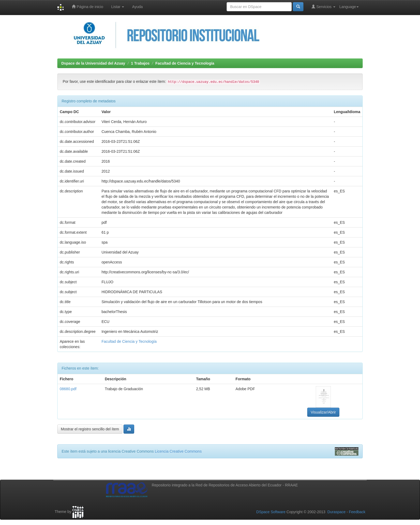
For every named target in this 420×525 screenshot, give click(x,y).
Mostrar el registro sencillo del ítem (90, 429)
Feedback (357, 512)
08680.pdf (68, 389)
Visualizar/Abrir (323, 412)
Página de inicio (87, 7)
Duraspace (336, 512)
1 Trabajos (140, 63)
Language (349, 7)
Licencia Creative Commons (178, 451)
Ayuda (137, 7)
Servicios (323, 7)
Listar (118, 7)
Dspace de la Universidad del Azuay (93, 63)
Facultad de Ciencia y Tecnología (185, 63)
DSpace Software (271, 512)
